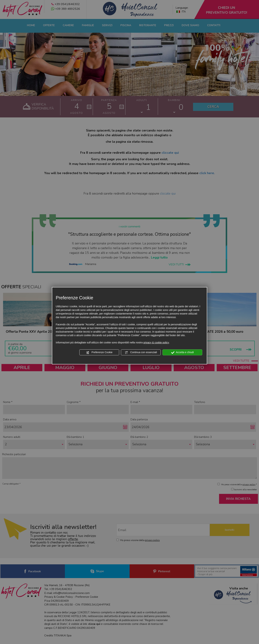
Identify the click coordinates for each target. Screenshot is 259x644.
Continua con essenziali (141, 352)
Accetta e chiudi (182, 352)
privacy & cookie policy (156, 343)
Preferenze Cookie (99, 352)
